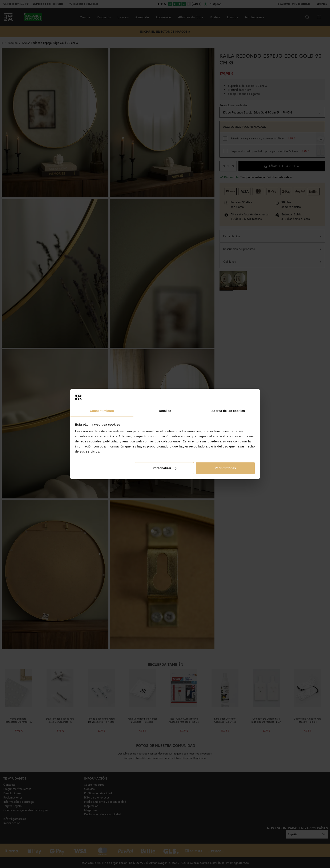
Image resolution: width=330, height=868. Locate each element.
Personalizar (164, 468)
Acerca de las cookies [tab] (228, 411)
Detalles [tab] (165, 411)
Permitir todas (225, 468)
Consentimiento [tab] (102, 411)
